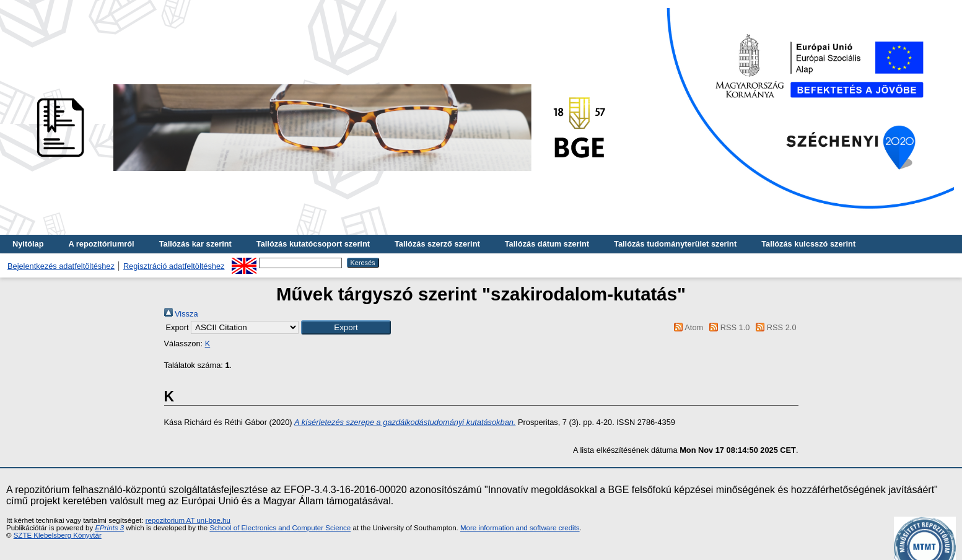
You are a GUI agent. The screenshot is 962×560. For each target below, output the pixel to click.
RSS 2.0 (774, 327)
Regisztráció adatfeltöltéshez (174, 266)
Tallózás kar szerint (195, 244)
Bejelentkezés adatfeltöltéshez (61, 266)
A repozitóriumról (101, 244)
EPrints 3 (109, 528)
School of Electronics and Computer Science (280, 528)
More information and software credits (520, 528)
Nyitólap (28, 244)
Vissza (181, 314)
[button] (346, 327)
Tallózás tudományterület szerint (675, 244)
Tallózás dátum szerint (547, 244)
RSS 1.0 (728, 327)
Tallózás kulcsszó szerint (808, 244)
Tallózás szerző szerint (437, 244)
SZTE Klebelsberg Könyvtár (58, 535)
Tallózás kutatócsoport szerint (313, 244)
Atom (687, 327)
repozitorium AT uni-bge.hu (188, 520)
